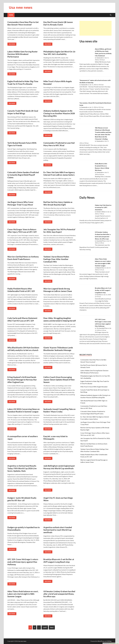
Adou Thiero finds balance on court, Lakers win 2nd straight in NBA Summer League (23, 594)
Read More (11, 44)
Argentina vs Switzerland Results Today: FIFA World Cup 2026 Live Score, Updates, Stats (22, 468)
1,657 (45, 627)
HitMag (109, 641)
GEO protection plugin (114, 643)
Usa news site (88, 41)
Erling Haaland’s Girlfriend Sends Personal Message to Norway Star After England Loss (22, 380)
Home (11, 15)
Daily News (87, 197)
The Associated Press (102, 328)
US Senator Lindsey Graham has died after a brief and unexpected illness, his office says (59, 594)
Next (52, 627)
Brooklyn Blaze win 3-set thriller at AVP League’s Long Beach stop (103, 290)
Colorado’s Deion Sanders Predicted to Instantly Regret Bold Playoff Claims (23, 175)
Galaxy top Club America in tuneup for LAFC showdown (103, 207)
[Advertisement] (96, 28)
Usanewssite (100, 58)
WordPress (101, 641)
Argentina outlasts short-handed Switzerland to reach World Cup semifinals (58, 530)
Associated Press (101, 241)
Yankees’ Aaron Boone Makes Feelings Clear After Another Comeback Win (56, 259)
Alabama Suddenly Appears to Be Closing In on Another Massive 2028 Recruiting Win (59, 113)
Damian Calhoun (101, 212)
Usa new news (21, 7)
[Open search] (111, 15)
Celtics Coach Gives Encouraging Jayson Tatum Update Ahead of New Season (59, 380)
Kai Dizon (99, 295)
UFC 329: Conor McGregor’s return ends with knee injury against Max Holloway (23, 562)
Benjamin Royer (101, 268)
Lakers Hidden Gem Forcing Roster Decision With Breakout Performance (23, 54)
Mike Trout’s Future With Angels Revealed (94, 387)
